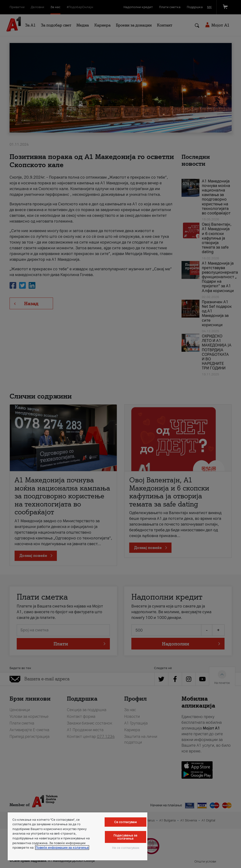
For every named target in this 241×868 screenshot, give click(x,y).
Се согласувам (126, 822)
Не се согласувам (126, 848)
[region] (78, 836)
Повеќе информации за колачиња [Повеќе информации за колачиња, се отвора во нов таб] (62, 848)
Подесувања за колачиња (126, 837)
